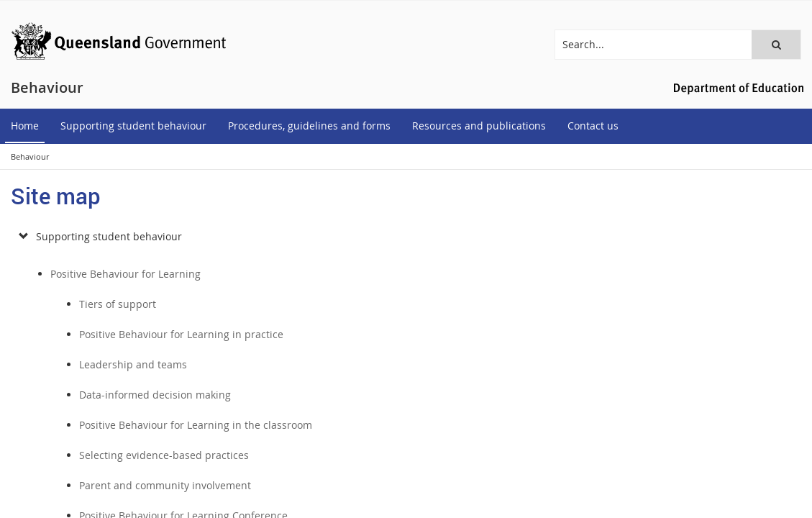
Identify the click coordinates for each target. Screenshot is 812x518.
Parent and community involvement (165, 485)
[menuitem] (25, 126)
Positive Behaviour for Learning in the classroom (196, 425)
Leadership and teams (133, 364)
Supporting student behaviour (109, 236)
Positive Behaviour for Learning (126, 274)
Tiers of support (118, 304)
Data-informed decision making (155, 395)
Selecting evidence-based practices (164, 455)
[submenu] (23, 237)
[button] (776, 45)
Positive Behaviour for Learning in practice (181, 334)
